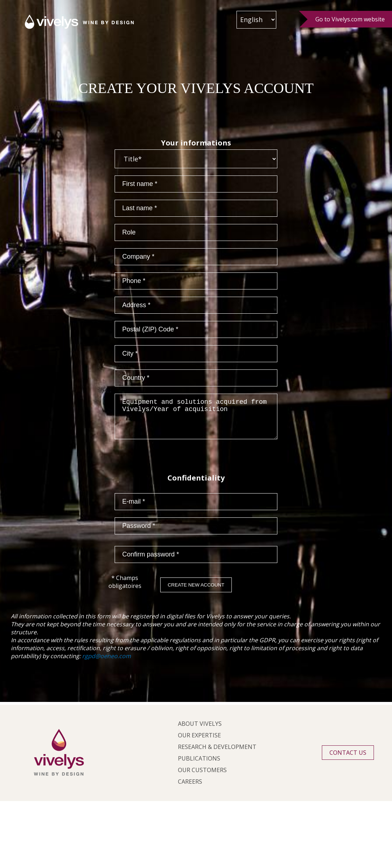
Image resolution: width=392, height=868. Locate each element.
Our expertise (199, 742)
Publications (199, 766)
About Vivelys (200, 731)
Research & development (217, 754)
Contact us (348, 760)
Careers (190, 789)
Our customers (202, 777)
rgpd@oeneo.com (106, 663)
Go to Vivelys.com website (350, 19)
